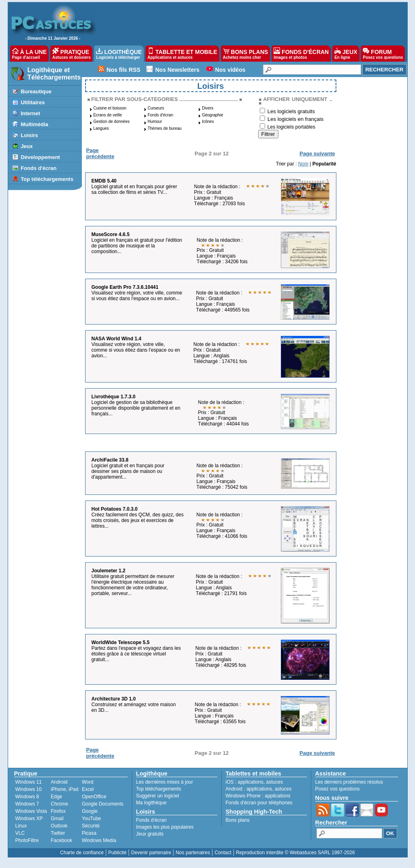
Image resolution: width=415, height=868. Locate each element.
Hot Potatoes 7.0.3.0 (115, 509)
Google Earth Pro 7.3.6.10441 (125, 287)
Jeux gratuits (150, 834)
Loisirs (29, 135)
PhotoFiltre (27, 840)
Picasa (89, 833)
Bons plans (238, 820)
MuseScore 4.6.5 (111, 234)
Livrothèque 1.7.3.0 (114, 397)
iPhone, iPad (64, 789)
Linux (21, 826)
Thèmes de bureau (165, 128)
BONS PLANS (246, 54)
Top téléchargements (47, 179)
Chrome (59, 804)
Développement (40, 157)
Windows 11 (29, 782)
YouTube (91, 819)
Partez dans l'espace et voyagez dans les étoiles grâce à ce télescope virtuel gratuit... (136, 654)
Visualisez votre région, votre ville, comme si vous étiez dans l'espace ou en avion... (137, 296)
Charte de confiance (82, 853)
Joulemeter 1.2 (109, 571)
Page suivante (317, 154)
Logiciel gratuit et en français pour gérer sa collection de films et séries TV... (134, 189)
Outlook (59, 826)
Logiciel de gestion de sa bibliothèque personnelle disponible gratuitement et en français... (136, 408)
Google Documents (103, 804)
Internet (30, 113)
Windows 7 (27, 804)
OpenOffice (94, 797)
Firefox (58, 811)
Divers (207, 108)
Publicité (117, 853)
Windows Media (99, 840)
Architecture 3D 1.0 (114, 699)
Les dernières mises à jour (165, 782)
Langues (101, 128)
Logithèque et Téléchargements (54, 74)
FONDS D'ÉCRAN (301, 54)
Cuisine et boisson (110, 108)
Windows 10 (29, 789)
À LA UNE (29, 54)
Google (90, 811)
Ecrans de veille (108, 115)
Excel (88, 789)
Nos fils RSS (123, 70)
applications (251, 782)
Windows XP (29, 819)
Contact (223, 853)
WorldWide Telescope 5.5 (121, 642)
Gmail (57, 819)
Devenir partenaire (151, 853)
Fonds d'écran (39, 168)
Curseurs (156, 108)
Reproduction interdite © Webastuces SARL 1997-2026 (295, 853)
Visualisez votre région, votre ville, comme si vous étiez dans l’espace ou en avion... (136, 350)
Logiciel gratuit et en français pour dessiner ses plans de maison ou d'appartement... (128, 471)
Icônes (208, 121)
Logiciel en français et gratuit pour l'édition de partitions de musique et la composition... (137, 246)
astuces (275, 782)
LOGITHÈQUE (119, 54)
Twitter (58, 833)
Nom (303, 164)
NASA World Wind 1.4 (117, 339)
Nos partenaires (193, 853)
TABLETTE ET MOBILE (182, 54)
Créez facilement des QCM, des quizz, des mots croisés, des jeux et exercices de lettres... (138, 520)
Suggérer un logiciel (158, 796)
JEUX (346, 54)
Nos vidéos (230, 70)
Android (59, 782)
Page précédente (100, 153)
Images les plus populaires (165, 827)
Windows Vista (31, 811)
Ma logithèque (151, 803)
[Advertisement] (248, 23)
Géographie (212, 115)
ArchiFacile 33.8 (110, 460)
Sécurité (91, 826)
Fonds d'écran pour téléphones (259, 803)
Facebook (61, 840)
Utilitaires (33, 102)
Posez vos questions (338, 789)
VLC (20, 833)
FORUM (383, 54)
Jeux (27, 146)
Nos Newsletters (177, 70)
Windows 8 (27, 797)
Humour (155, 121)
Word (88, 782)
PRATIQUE (72, 54)
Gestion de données (111, 121)
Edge (56, 797)
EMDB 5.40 (104, 181)
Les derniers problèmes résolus (349, 782)
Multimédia (34, 124)
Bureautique (36, 91)
